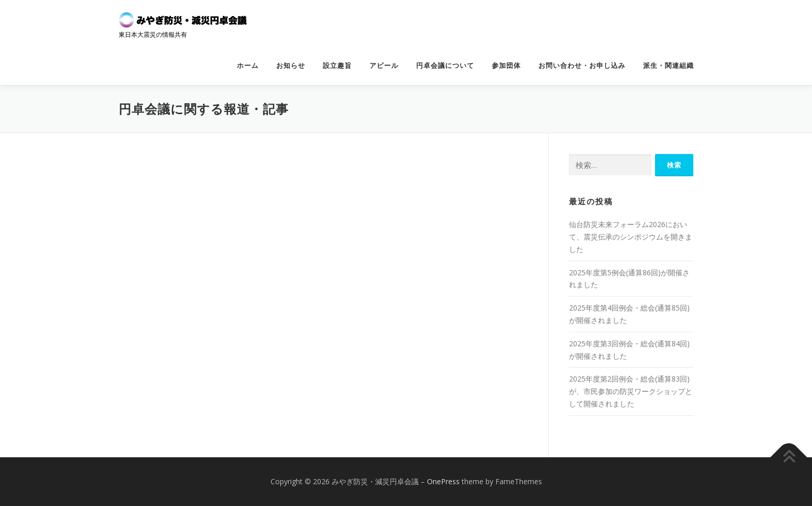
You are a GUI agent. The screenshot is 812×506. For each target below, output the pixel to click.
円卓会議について (445, 66)
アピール (384, 66)
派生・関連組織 (668, 66)
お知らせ (291, 66)
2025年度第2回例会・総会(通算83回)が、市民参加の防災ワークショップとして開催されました (631, 391)
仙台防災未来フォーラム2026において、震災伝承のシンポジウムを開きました (631, 237)
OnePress (443, 481)
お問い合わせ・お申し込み (582, 66)
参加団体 (506, 66)
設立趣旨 (337, 66)
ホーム (248, 66)
